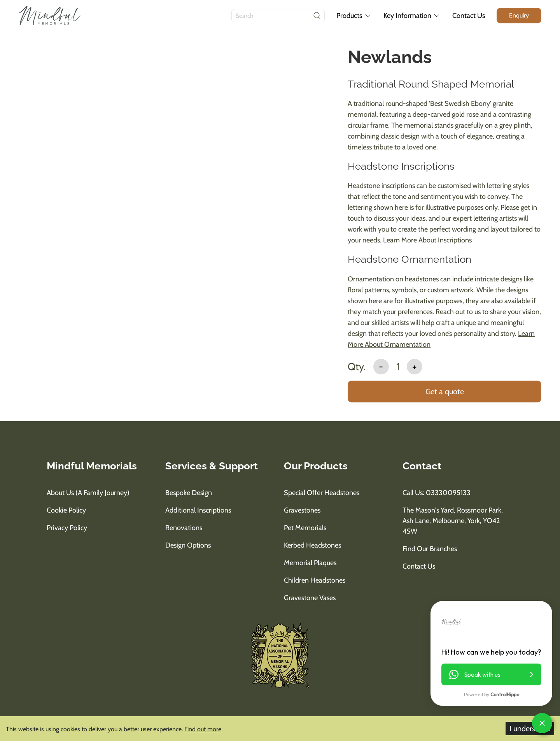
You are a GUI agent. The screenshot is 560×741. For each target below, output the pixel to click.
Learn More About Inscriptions (427, 240)
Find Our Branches (430, 549)
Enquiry (519, 15)
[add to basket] (444, 392)
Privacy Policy (67, 528)
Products (354, 16)
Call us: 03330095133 (437, 493)
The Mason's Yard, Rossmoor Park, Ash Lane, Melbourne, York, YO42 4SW (453, 521)
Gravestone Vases (310, 598)
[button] (491, 674)
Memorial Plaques (310, 563)
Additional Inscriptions (198, 510)
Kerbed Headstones (312, 545)
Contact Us (469, 16)
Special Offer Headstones (322, 493)
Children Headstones (315, 580)
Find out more (203, 729)
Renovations (184, 528)
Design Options (188, 545)
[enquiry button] (519, 15)
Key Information (412, 16)
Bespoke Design (189, 493)
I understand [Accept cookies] (530, 729)
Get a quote (445, 392)
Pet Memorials (305, 528)
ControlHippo (505, 694)
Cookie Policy (66, 510)
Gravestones (302, 510)
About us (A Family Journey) (88, 493)
